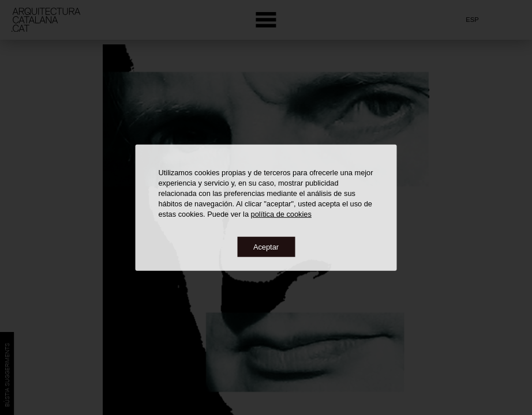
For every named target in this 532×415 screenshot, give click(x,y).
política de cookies (281, 214)
